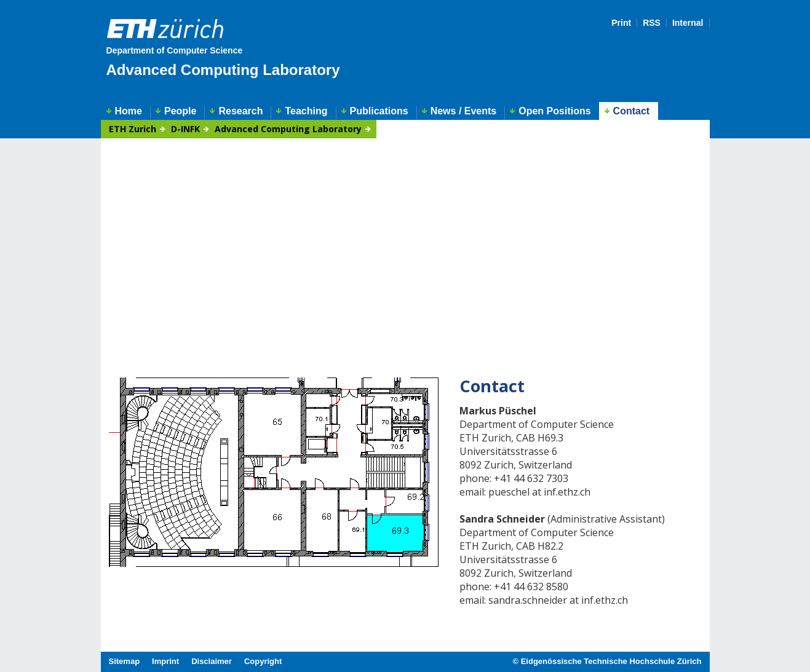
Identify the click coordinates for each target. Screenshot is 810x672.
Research (240, 111)
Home (129, 111)
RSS (652, 23)
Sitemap (125, 661)
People (180, 111)
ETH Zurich (133, 129)
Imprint (165, 661)
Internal (688, 23)
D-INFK (185, 129)
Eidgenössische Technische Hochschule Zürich (611, 661)
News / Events (464, 111)
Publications (379, 111)
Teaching (306, 111)
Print (621, 23)
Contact (632, 111)
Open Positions (554, 111)
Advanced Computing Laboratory (223, 70)
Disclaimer (212, 661)
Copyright (263, 661)
